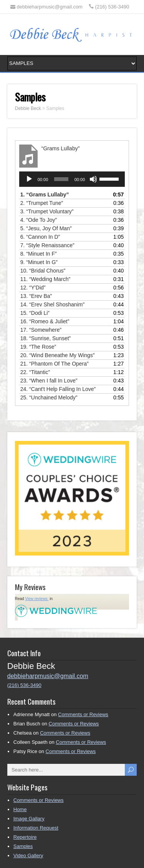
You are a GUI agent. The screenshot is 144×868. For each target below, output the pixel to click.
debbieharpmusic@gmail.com (48, 676)
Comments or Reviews (83, 714)
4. (39, 220)
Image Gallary (29, 819)
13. (36, 296)
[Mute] (93, 179)
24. (58, 389)
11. (45, 279)
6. (40, 237)
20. (58, 355)
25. (49, 397)
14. (52, 304)
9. (39, 262)
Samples (23, 846)
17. (41, 330)
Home (20, 809)
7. (47, 245)
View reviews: (37, 599)
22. (35, 372)
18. (46, 338)
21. (55, 364)
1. (45, 195)
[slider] (61, 179)
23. (49, 381)
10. (43, 271)
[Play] (29, 179)
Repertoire (25, 837)
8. (39, 254)
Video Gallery (28, 856)
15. (35, 313)
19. (38, 347)
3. (47, 211)
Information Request (36, 828)
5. (46, 228)
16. (45, 321)
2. (42, 203)
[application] (72, 179)
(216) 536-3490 (24, 685)
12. (33, 288)
